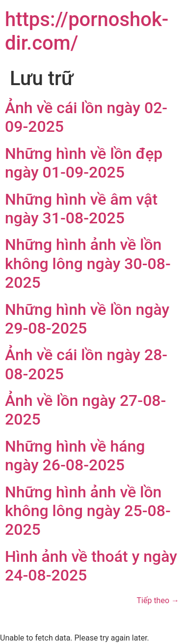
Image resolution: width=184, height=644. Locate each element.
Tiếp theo (158, 600)
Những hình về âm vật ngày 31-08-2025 (81, 209)
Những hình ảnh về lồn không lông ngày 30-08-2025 (88, 263)
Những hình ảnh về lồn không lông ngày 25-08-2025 (88, 511)
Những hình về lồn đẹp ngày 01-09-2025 (84, 163)
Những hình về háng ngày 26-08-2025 (75, 456)
